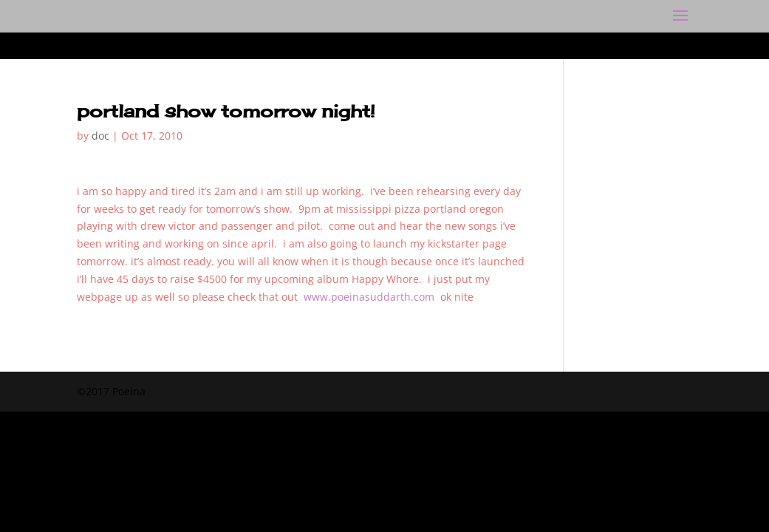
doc (100, 136)
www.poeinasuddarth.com (369, 297)
